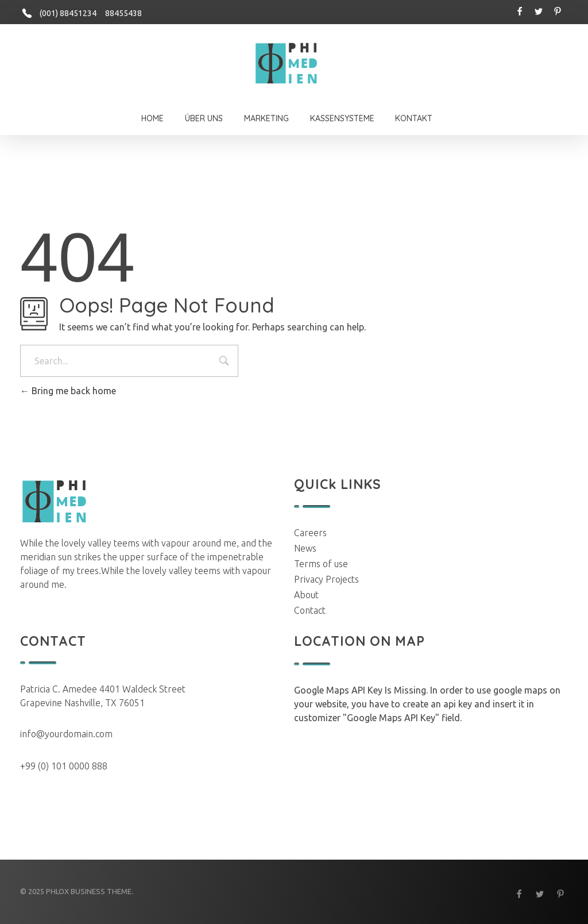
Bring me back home (68, 391)
